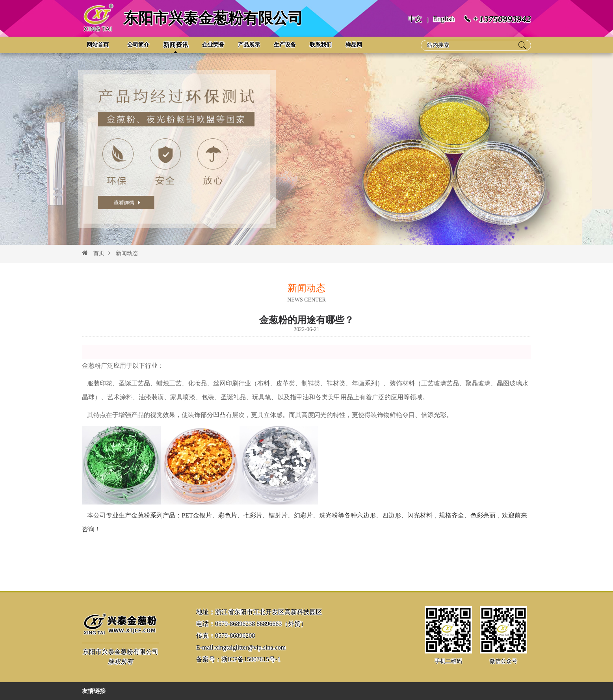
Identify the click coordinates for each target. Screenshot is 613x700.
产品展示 (249, 45)
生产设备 (285, 45)
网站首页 (98, 45)
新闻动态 (123, 253)
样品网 (354, 45)
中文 (415, 19)
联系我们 (321, 45)
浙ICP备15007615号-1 (251, 659)
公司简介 (138, 45)
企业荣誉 (213, 45)
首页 (99, 253)
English (444, 19)
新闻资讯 (176, 45)
